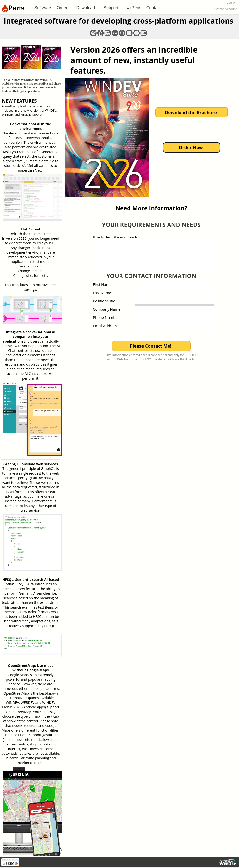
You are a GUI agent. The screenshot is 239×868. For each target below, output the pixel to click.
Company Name (107, 309)
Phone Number (106, 317)
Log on (232, 3)
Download (85, 8)
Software (43, 8)
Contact (154, 8)
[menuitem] (43, 8)
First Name (102, 284)
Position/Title (104, 301)
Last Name (102, 293)
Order (62, 8)
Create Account (225, 9)
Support (111, 8)
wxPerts (134, 8)
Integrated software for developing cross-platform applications (119, 21)
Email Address (105, 326)
